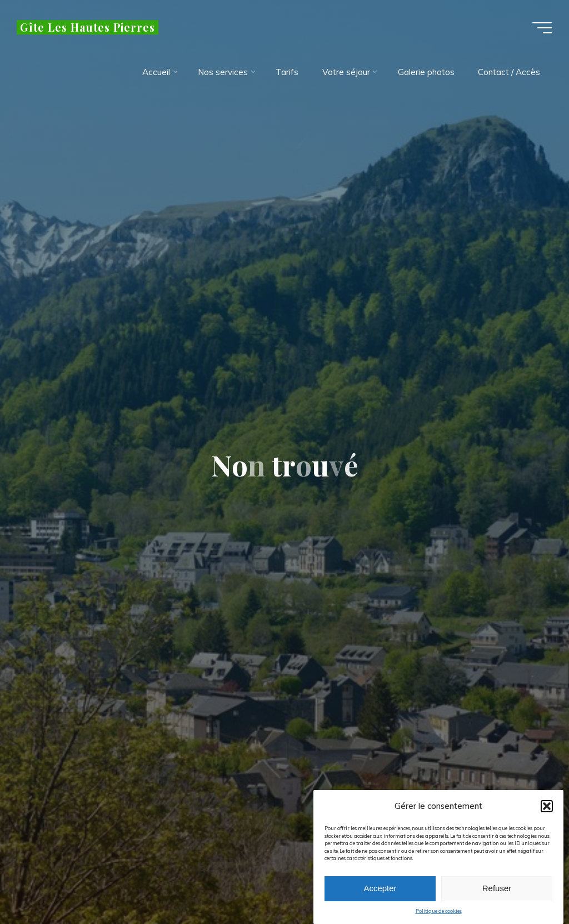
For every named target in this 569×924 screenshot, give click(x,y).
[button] (547, 809)
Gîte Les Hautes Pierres (88, 27)
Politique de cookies (439, 914)
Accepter (380, 891)
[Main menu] (542, 28)
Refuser (497, 891)
